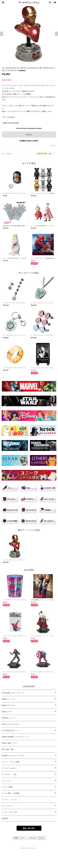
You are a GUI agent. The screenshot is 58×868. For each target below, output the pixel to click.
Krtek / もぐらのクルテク (11, 724)
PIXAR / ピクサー (8, 712)
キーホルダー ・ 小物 (9, 774)
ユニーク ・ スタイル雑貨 (10, 762)
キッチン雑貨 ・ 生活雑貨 (10, 793)
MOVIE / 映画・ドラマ (9, 743)
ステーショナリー (8, 806)
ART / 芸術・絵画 (8, 749)
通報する (53, 146)
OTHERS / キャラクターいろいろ (13, 756)
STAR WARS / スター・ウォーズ (13, 693)
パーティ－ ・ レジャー (10, 800)
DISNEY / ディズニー (9, 705)
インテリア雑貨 (7, 787)
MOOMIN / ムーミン (9, 718)
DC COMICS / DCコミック (11, 731)
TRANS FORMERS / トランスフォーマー (15, 737)
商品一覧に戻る (29, 828)
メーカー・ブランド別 (9, 812)
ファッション (6, 781)
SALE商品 (5, 818)
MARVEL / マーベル (8, 699)
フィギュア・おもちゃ (9, 768)
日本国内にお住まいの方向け (29, 141)
